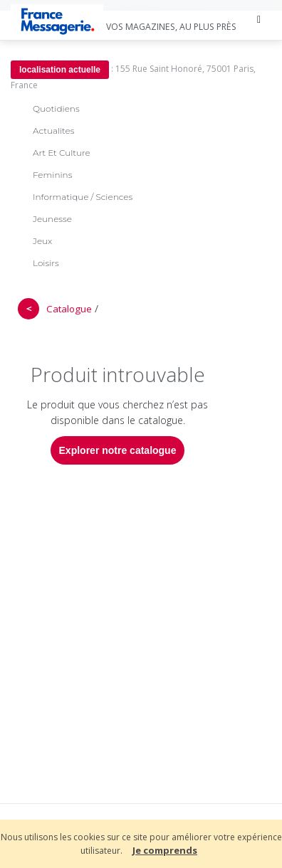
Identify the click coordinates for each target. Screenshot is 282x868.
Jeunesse (52, 219)
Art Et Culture (62, 153)
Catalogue (69, 309)
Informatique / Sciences (83, 197)
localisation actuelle (60, 70)
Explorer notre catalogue (118, 450)
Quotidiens (56, 108)
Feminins (52, 175)
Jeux (42, 241)
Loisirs (46, 263)
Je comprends (165, 850)
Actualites (53, 131)
